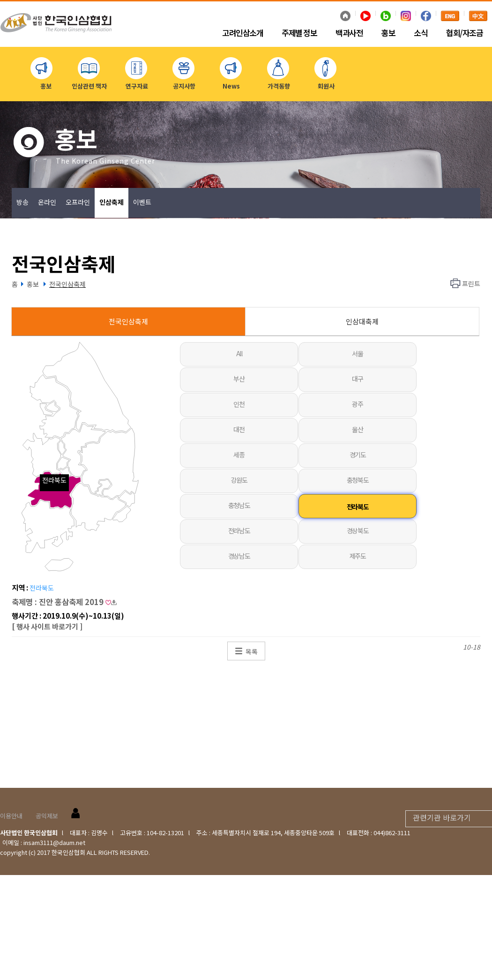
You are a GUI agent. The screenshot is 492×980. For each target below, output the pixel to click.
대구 (357, 379)
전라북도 (358, 507)
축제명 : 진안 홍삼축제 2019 (64, 602)
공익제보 (47, 816)
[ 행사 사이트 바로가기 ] (47, 626)
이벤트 (142, 202)
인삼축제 (112, 202)
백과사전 (349, 33)
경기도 (358, 455)
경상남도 (239, 556)
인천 (239, 404)
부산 (239, 379)
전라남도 (239, 531)
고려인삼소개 (242, 33)
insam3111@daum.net (54, 842)
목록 (252, 651)
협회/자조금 (464, 33)
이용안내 (11, 816)
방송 (22, 202)
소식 (421, 33)
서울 (357, 353)
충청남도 (239, 505)
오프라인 (78, 202)
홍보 (388, 33)
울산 (357, 429)
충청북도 (358, 480)
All (239, 353)
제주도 (358, 556)
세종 (239, 455)
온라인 (47, 202)
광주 (357, 404)
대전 (239, 429)
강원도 (239, 480)
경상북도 (358, 531)
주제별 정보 (299, 33)
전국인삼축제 (67, 284)
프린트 (471, 284)
